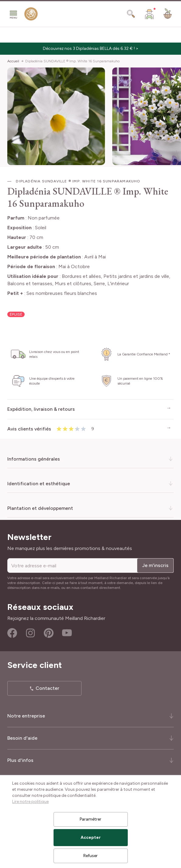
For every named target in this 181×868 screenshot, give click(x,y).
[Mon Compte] (149, 14)
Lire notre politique (30, 802)
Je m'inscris (155, 565)
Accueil (13, 61)
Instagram (30, 633)
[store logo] (31, 15)
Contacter (47, 688)
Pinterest (49, 633)
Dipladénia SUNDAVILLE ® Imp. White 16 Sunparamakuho (72, 61)
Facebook (12, 633)
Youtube (67, 633)
